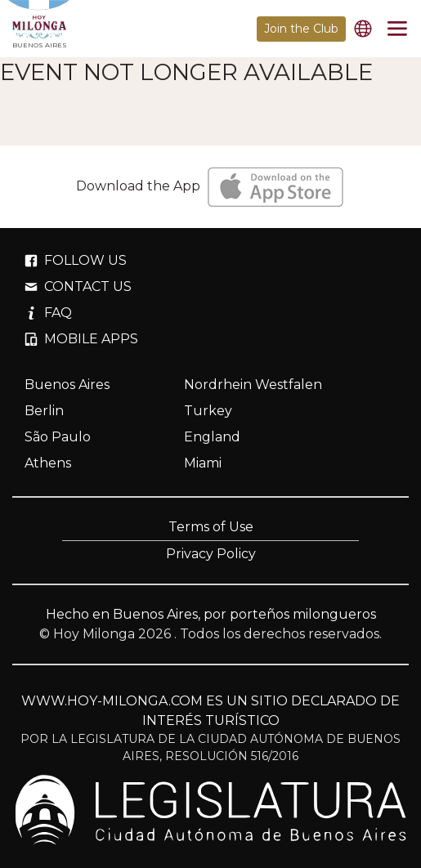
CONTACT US (78, 286)
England (212, 437)
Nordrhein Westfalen (253, 385)
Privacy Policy (211, 554)
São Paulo (58, 437)
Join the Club (301, 29)
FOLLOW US (76, 260)
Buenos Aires (67, 385)
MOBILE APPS (81, 339)
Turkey (208, 411)
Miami (203, 463)
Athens (48, 463)
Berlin (44, 411)
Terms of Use (211, 527)
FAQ (48, 313)
